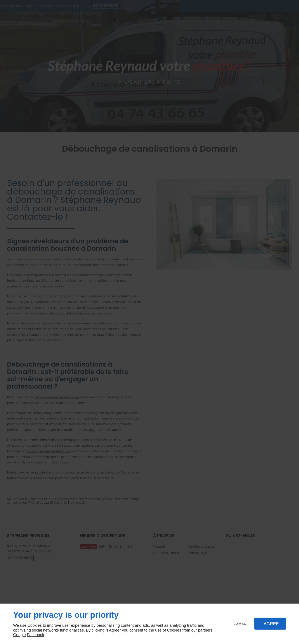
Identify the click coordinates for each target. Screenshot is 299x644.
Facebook (36, 635)
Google (19, 635)
